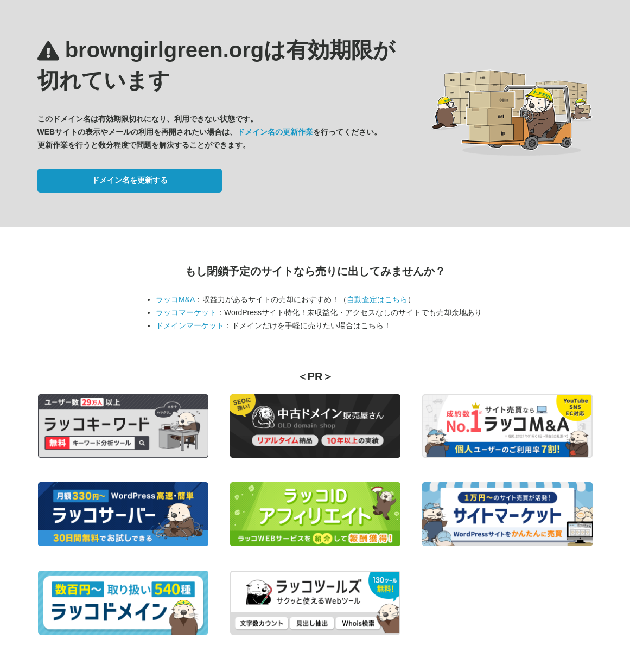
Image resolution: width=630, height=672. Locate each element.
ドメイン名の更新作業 (275, 132)
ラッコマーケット (186, 312)
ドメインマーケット (190, 325)
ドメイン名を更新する (130, 180)
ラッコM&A (175, 299)
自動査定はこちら (377, 299)
